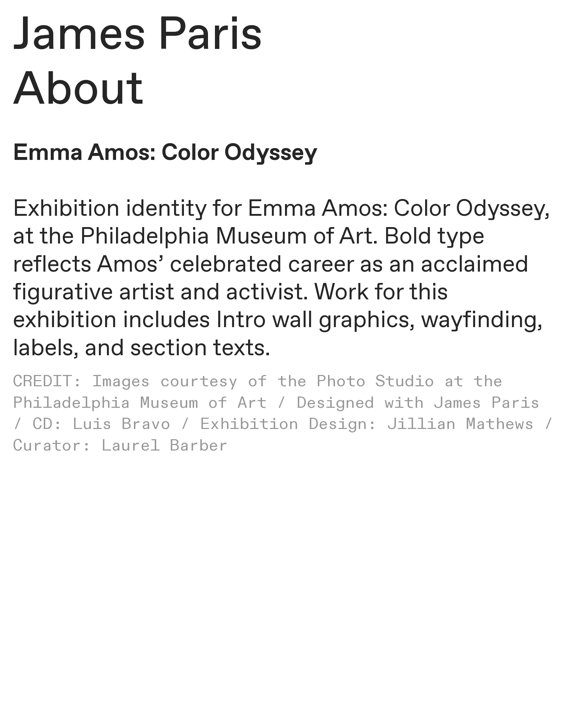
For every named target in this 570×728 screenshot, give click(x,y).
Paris (210, 36)
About (78, 91)
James (79, 36)
